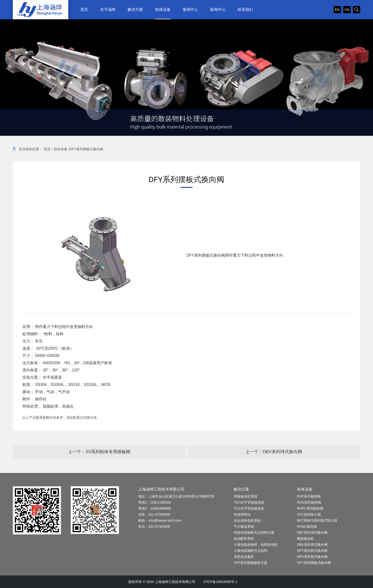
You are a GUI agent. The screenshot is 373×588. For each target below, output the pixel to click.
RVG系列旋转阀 (309, 502)
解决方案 (242, 489)
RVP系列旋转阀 (309, 496)
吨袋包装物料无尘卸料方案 (254, 533)
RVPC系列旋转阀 (310, 508)
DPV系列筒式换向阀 (312, 557)
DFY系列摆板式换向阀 (314, 563)
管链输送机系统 (246, 496)
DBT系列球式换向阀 (312, 533)
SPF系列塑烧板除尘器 (251, 563)
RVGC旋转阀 (307, 526)
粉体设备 (61, 149)
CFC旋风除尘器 (309, 514)
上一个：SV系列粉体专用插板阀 (99, 452)
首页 (47, 149)
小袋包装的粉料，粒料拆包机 (256, 545)
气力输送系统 (244, 526)
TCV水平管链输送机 (249, 508)
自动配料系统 (244, 539)
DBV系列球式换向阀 (312, 545)
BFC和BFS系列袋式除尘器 (317, 520)
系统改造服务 (244, 557)
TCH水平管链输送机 (249, 502)
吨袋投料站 (242, 514)
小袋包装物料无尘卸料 (251, 551)
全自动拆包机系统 (247, 520)
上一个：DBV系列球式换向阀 (274, 452)
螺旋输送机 (305, 539)
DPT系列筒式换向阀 (312, 551)
